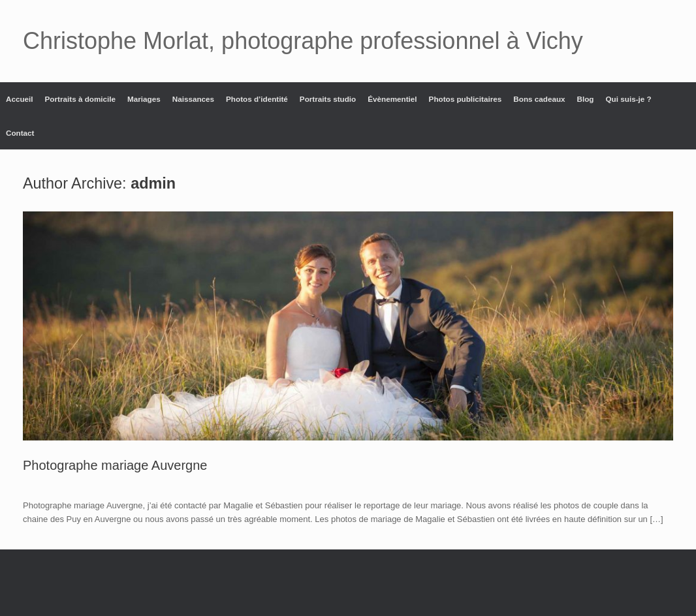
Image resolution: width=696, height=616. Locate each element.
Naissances (193, 99)
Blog (586, 99)
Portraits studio (328, 99)
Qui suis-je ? (629, 99)
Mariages (144, 99)
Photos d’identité (257, 99)
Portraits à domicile (80, 99)
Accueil (20, 99)
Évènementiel (392, 99)
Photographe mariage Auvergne (115, 465)
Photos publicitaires (466, 99)
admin (153, 183)
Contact (20, 133)
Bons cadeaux (539, 99)
